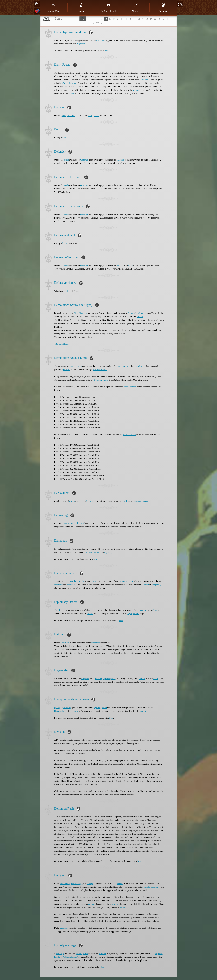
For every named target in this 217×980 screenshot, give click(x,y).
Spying (57, 707)
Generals (84, 160)
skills (66, 160)
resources (146, 80)
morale (142, 678)
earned (97, 552)
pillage (90, 883)
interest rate (68, 523)
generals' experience (151, 887)
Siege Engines (80, 313)
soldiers (65, 643)
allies (155, 610)
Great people (82, 953)
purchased (88, 552)
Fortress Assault (100, 370)
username (58, 585)
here (107, 51)
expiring (108, 552)
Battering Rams (101, 380)
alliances (142, 610)
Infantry (140, 316)
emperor (92, 904)
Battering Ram (62, 344)
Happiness (101, 40)
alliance (62, 610)
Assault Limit (76, 366)
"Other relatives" (70, 957)
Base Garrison (130, 387)
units (64, 115)
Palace (123, 907)
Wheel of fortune (69, 83)
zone (94, 501)
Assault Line (140, 366)
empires (103, 953)
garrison (137, 501)
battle (65, 138)
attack (97, 115)
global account (126, 581)
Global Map (54, 8)
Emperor (85, 678)
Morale (121, 160)
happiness (64, 928)
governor (116, 904)
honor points (144, 711)
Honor (90, 614)
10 (180, 4)
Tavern (71, 93)
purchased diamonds (75, 581)
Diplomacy (163, 8)
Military (136, 8)
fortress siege (77, 883)
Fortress (131, 313)
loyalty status (133, 614)
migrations (82, 44)
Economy (81, 8)
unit (90, 115)
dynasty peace (109, 678)
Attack (120, 265)
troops (72, 501)
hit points (71, 115)
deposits (80, 523)
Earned (146, 585)
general (119, 883)
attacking (68, 707)
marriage (60, 953)
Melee (140, 313)
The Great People (108, 8)
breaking (98, 678)
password (71, 585)
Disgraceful (59, 711)
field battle (65, 883)
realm (96, 581)
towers (145, 501)
